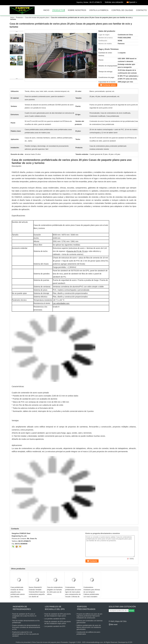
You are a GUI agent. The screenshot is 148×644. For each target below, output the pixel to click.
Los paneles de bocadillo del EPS (55, 608)
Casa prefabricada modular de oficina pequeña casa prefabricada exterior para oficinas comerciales (18, 593)
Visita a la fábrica (99, 10)
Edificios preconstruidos (86, 608)
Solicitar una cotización (114, 2)
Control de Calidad (122, 10)
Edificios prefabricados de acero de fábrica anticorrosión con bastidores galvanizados (89, 627)
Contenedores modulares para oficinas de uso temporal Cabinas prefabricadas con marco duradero (92, 592)
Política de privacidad (23, 642)
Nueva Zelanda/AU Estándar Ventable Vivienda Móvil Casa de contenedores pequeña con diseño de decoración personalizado (37, 594)
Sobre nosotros (77, 10)
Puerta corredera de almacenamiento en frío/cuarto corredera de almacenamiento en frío (26, 627)
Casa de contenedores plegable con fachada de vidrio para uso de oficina (55, 591)
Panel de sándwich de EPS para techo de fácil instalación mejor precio (58, 615)
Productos (59, 10)
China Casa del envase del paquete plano (46, 642)
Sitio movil (113, 625)
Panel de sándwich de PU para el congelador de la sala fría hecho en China (24, 616)
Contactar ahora (109, 85)
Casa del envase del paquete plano (37, 18)
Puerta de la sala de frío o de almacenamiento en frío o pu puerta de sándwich (25, 634)
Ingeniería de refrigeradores (22, 608)
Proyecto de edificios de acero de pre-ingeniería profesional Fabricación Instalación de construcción (90, 616)
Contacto (141, 10)
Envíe (132, 611)
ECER (130, 642)
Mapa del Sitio (121, 621)
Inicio (46, 10)
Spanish (134, 2)
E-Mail (111, 621)
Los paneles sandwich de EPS (55, 619)
